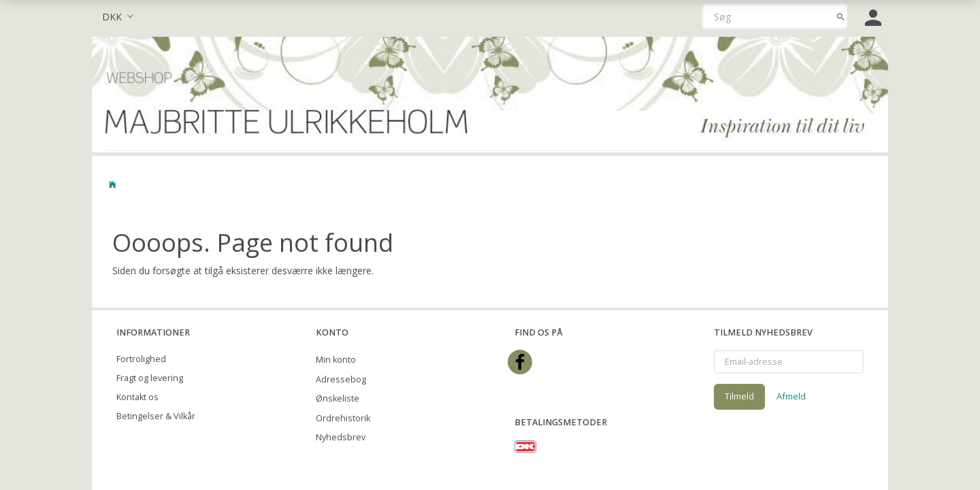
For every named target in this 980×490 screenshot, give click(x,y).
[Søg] (841, 16)
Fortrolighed (141, 359)
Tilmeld (739, 396)
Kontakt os (137, 397)
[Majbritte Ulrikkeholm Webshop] (490, 93)
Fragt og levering (150, 378)
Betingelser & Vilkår (156, 416)
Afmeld (791, 396)
